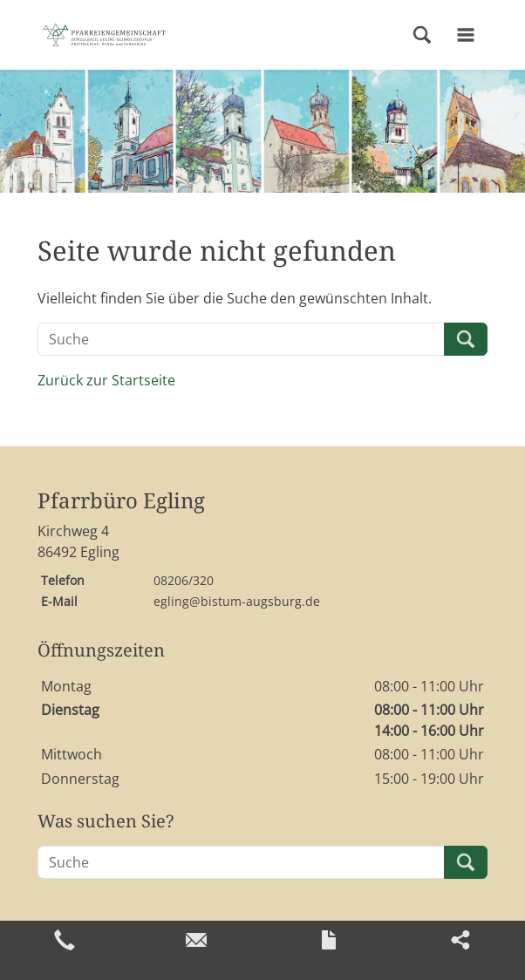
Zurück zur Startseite (106, 380)
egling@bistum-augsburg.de (237, 601)
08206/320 (184, 580)
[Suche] (241, 339)
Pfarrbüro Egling (121, 501)
